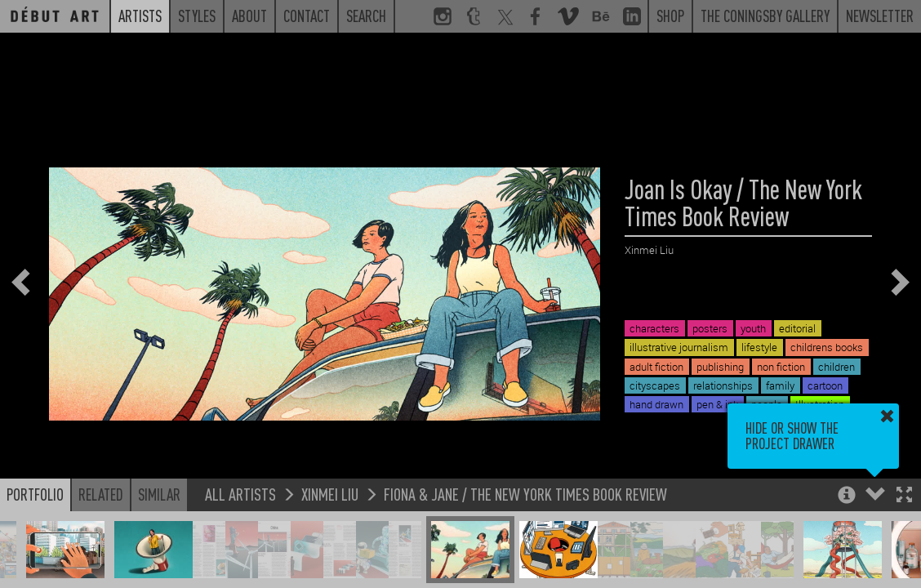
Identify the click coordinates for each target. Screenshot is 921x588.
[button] (904, 496)
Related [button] (101, 494)
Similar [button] (159, 494)
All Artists (240, 494)
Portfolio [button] (35, 494)
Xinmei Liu (330, 494)
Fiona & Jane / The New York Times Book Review (525, 494)
